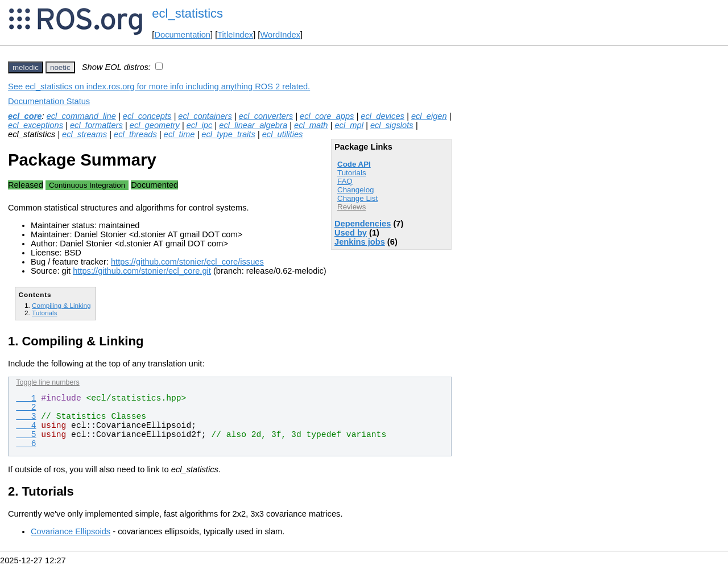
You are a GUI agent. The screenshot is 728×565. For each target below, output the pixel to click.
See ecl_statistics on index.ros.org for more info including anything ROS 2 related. (159, 86)
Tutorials (352, 173)
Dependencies (363, 224)
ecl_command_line (81, 116)
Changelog (355, 190)
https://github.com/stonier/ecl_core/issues (187, 262)
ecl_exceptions (36, 125)
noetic (60, 67)
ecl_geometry (155, 125)
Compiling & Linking (61, 305)
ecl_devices (382, 116)
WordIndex (280, 35)
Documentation (182, 35)
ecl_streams (84, 134)
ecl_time (179, 134)
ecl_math (311, 125)
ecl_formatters (96, 125)
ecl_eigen (429, 116)
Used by (351, 233)
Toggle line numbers (47, 382)
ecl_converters (266, 116)
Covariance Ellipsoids (71, 531)
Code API (354, 164)
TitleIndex (235, 35)
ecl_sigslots (392, 125)
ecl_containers (205, 116)
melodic (26, 67)
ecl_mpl (349, 125)
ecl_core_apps (327, 116)
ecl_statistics (187, 13)
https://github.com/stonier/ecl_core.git (142, 271)
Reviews (351, 207)
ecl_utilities (283, 134)
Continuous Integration (87, 185)
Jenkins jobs (360, 242)
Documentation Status (49, 101)
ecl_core (25, 116)
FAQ (345, 181)
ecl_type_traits (228, 134)
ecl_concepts (147, 116)
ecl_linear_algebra (253, 125)
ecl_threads (135, 134)
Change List (357, 198)
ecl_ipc (200, 125)
